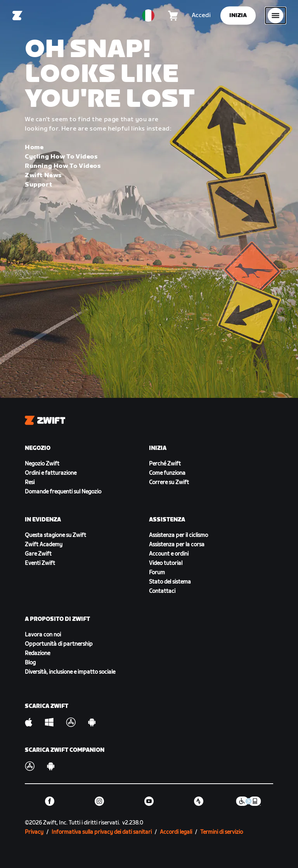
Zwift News (43, 175)
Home (34, 147)
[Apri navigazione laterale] (275, 16)
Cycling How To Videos (61, 157)
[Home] (17, 16)
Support (38, 185)
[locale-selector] (148, 16)
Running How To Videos (63, 166)
